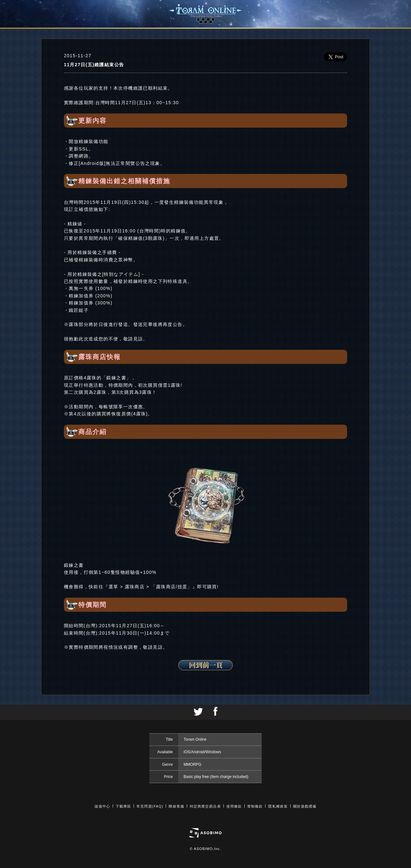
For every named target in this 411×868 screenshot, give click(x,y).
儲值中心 (102, 806)
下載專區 (123, 806)
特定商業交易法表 (205, 806)
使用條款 (234, 806)
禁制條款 (255, 806)
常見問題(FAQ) (150, 806)
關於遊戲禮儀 (305, 806)
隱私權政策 (278, 806)
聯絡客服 (176, 806)
